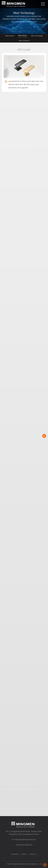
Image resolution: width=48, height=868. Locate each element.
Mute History (22, 36)
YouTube (32, 854)
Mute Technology (37, 36)
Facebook (15, 854)
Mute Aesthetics (24, 41)
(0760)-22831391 (25, 845)
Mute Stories (10, 36)
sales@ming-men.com (27, 840)
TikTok (24, 854)
